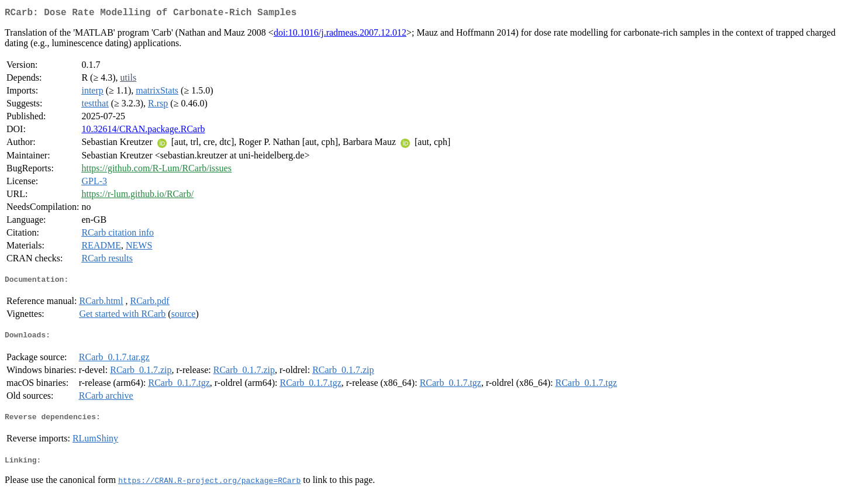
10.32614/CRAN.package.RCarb (143, 131)
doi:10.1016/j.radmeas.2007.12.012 (340, 35)
